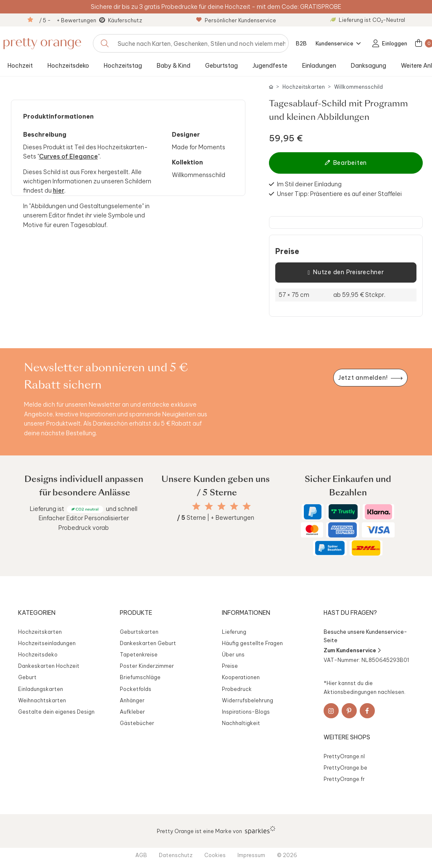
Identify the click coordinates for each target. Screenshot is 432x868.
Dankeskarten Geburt (148, 643)
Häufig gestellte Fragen (252, 643)
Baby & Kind (174, 66)
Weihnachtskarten (42, 700)
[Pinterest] (349, 711)
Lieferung (234, 632)
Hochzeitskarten (304, 87)
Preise (287, 251)
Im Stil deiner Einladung (309, 184)
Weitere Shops (347, 737)
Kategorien (37, 613)
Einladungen (319, 66)
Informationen (246, 613)
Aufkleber (132, 712)
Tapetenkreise (139, 654)
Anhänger (132, 700)
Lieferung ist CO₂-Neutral (368, 20)
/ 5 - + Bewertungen (68, 20)
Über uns (233, 654)
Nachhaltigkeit (241, 723)
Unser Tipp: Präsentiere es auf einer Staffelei (339, 194)
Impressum (251, 855)
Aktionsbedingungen (350, 692)
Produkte (136, 613)
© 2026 (287, 855)
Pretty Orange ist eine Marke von (216, 830)
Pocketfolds (136, 689)
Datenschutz (176, 855)
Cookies (215, 855)
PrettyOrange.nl (344, 756)
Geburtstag (221, 66)
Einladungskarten (41, 689)
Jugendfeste (270, 66)
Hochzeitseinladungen (47, 643)
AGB (141, 855)
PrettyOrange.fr (344, 779)
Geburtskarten (139, 632)
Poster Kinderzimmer (147, 666)
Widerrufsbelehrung (248, 700)
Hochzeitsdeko (68, 66)
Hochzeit (20, 66)
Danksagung (369, 66)
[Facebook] (367, 711)
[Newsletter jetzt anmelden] (370, 378)
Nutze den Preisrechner (346, 273)
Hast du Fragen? (350, 613)
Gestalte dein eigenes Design (56, 712)
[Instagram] (331, 711)
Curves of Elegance (68, 156)
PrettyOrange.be (345, 767)
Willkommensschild (358, 87)
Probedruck (237, 689)
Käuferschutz (125, 20)
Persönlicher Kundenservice (236, 20)
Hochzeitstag (123, 66)
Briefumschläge (140, 677)
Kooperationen (241, 677)
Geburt (27, 677)
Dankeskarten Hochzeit (49, 666)
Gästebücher (137, 723)
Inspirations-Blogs (246, 712)
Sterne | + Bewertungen (216, 518)
